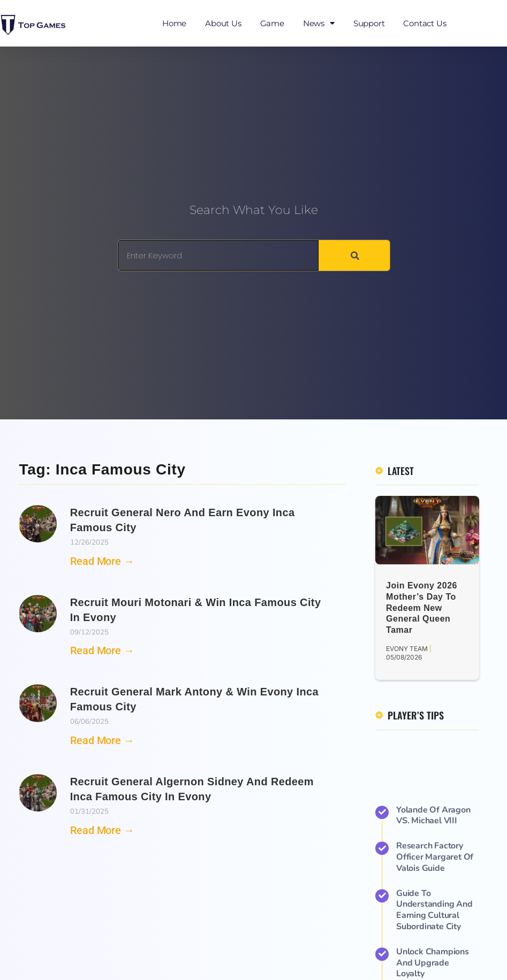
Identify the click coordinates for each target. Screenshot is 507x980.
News (319, 23)
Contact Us (425, 23)
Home (174, 23)
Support (369, 23)
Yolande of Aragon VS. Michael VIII (433, 957)
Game (272, 23)
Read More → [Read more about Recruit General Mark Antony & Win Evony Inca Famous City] (102, 740)
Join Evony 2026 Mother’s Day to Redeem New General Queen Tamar (422, 608)
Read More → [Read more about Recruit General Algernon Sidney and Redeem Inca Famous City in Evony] (102, 830)
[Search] (354, 255)
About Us (223, 23)
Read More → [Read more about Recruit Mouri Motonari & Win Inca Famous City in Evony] (102, 650)
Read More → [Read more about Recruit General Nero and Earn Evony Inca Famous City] (102, 561)
